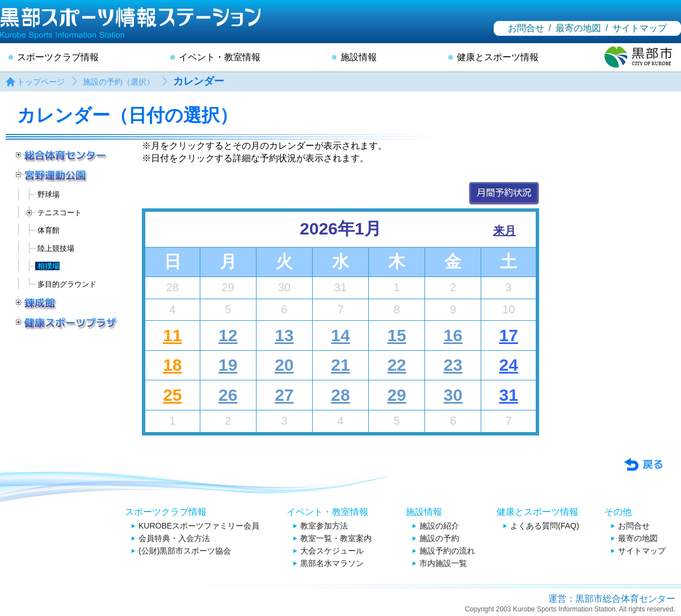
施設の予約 (439, 538)
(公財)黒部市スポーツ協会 (185, 551)
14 (340, 335)
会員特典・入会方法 (174, 538)
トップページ (41, 82)
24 (508, 365)
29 (396, 395)
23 (453, 365)
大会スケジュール (332, 551)
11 (172, 335)
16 (453, 335)
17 (508, 335)
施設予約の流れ (447, 551)
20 (284, 365)
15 (396, 335)
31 (508, 395)
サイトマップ (640, 28)
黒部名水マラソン (332, 563)
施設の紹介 (439, 526)
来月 (505, 231)
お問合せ (526, 28)
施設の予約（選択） (119, 82)
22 (396, 365)
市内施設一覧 (443, 563)
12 (228, 335)
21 (340, 365)
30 (453, 395)
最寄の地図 (578, 28)
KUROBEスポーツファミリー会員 (199, 526)
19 (228, 365)
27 (284, 395)
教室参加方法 (324, 526)
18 (172, 365)
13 (284, 335)
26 (228, 395)
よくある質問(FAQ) (545, 526)
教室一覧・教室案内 (336, 538)
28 (340, 395)
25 (172, 395)
